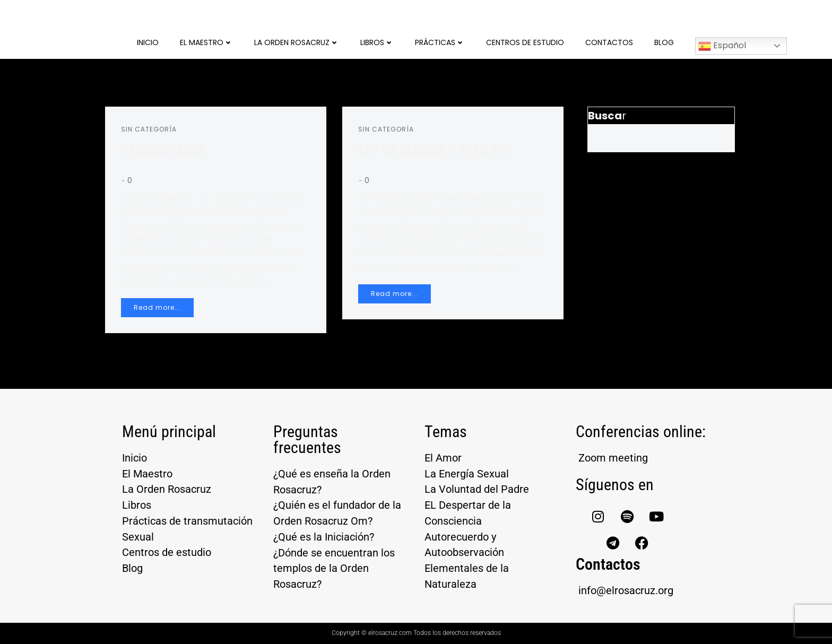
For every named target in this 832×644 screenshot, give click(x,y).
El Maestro (206, 42)
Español (722, 46)
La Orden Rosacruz (297, 42)
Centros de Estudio (525, 42)
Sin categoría (149, 129)
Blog (664, 42)
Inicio (148, 42)
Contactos (609, 42)
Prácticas (440, 42)
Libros (377, 42)
